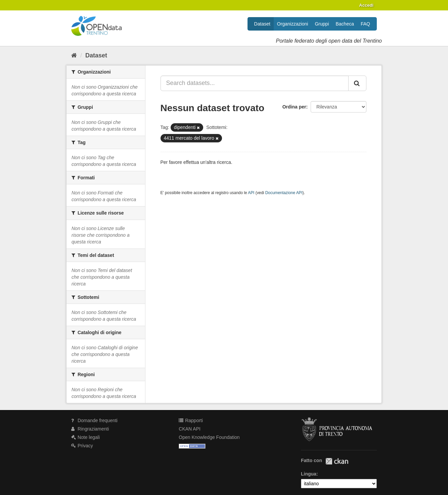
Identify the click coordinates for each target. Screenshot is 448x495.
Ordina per (294, 107)
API (251, 193)
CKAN (337, 461)
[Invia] (357, 83)
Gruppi (322, 24)
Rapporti (191, 420)
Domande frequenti (94, 420)
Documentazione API (284, 193)
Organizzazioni (293, 24)
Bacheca (345, 24)
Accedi (366, 5)
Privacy (82, 446)
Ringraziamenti (90, 429)
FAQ (365, 24)
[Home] (74, 55)
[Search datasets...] (255, 83)
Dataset (262, 24)
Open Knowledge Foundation (209, 437)
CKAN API (190, 429)
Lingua (309, 474)
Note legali (85, 437)
